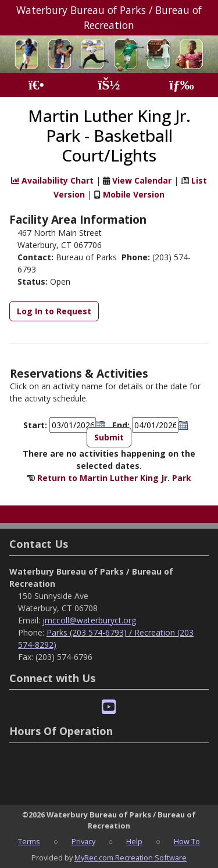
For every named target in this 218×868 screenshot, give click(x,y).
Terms (29, 841)
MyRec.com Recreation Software (131, 858)
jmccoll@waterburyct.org (89, 620)
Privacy (83, 841)
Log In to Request (54, 311)
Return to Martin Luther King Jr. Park (114, 478)
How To (187, 841)
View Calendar (142, 180)
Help (134, 841)
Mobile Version (134, 194)
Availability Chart (52, 180)
